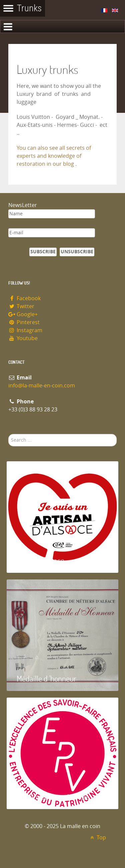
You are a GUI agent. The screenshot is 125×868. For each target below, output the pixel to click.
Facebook (24, 298)
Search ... (8, 434)
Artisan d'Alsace (40, 560)
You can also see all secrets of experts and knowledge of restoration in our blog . (54, 156)
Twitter (21, 306)
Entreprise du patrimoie (53, 797)
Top (97, 838)
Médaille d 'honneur (46, 678)
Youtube (23, 338)
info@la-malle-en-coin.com (42, 386)
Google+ (23, 314)
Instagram (25, 330)
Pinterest (24, 322)
